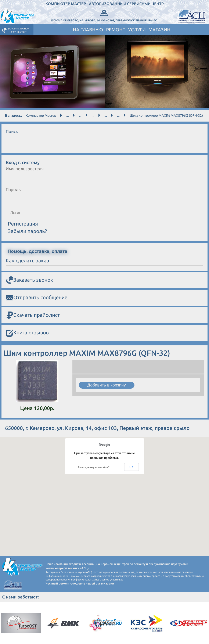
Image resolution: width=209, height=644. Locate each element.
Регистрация (23, 224)
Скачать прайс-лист (33, 315)
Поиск (12, 131)
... (68, 115)
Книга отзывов (27, 333)
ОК (131, 467)
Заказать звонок (29, 280)
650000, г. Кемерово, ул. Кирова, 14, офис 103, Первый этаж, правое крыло (104, 15)
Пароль (13, 189)
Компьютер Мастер (41, 115)
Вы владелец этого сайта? (94, 467)
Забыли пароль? (27, 231)
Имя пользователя (25, 169)
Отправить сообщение (37, 298)
